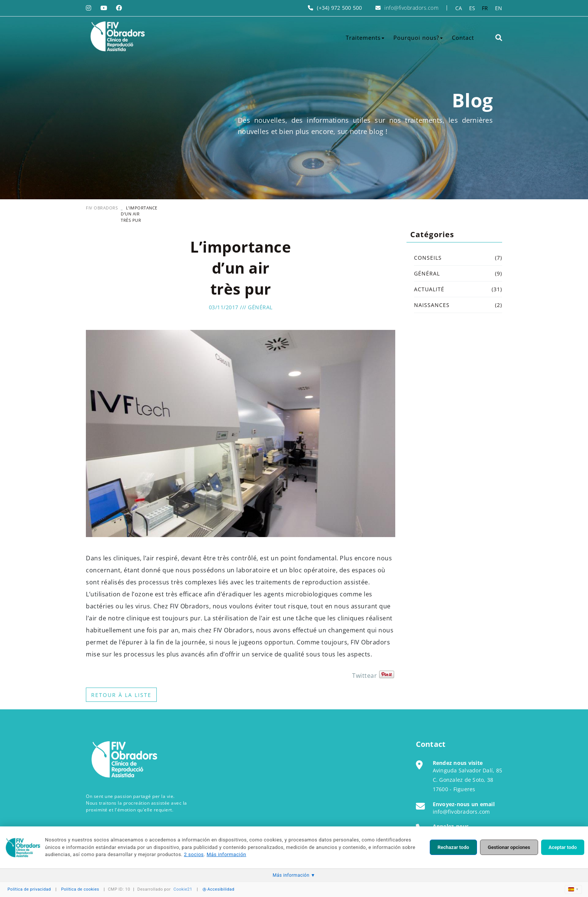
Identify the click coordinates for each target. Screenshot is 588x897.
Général (260, 307)
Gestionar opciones (509, 847)
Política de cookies (80, 889)
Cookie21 (183, 889)
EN (499, 8)
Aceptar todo (563, 847)
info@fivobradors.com (411, 8)
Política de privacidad (29, 889)
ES (472, 8)
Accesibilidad (218, 889)
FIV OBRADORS (102, 208)
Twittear (364, 676)
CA (459, 8)
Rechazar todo (453, 847)
